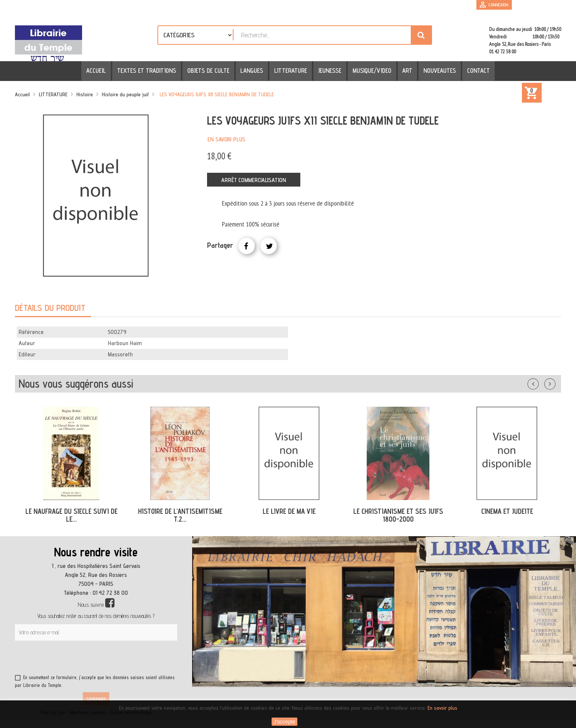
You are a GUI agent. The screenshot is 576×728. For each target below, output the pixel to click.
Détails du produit (50, 308)
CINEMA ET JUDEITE (507, 511)
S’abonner (96, 699)
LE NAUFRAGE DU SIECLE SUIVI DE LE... (71, 515)
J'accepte (284, 722)
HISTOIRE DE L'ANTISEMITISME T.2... (180, 515)
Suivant (555, 382)
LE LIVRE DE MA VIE (289, 511)
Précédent (541, 382)
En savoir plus (226, 139)
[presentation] (87, 659)
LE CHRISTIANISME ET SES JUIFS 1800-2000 (398, 515)
